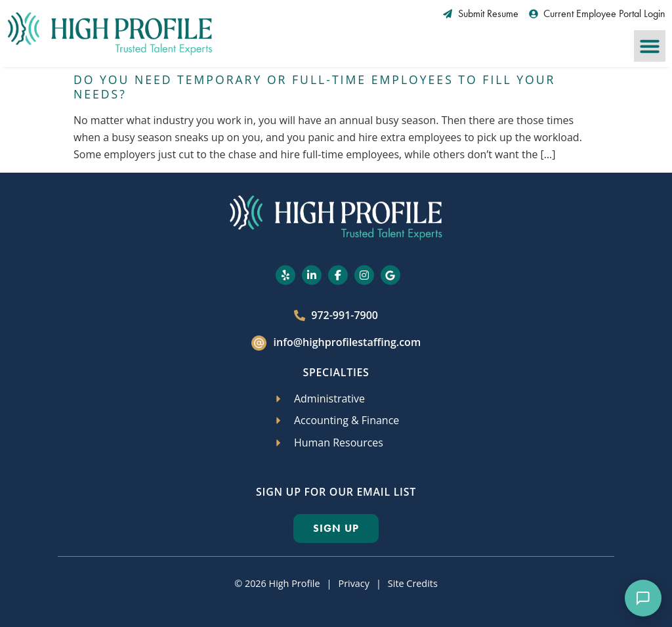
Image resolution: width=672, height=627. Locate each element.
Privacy (353, 583)
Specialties (336, 372)
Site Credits (413, 583)
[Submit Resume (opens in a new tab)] (481, 14)
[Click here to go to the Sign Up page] (336, 529)
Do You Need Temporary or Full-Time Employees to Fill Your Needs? (314, 87)
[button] (650, 46)
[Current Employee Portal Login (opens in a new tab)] (598, 14)
